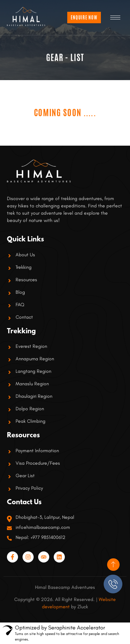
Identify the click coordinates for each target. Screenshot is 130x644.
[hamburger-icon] (115, 18)
